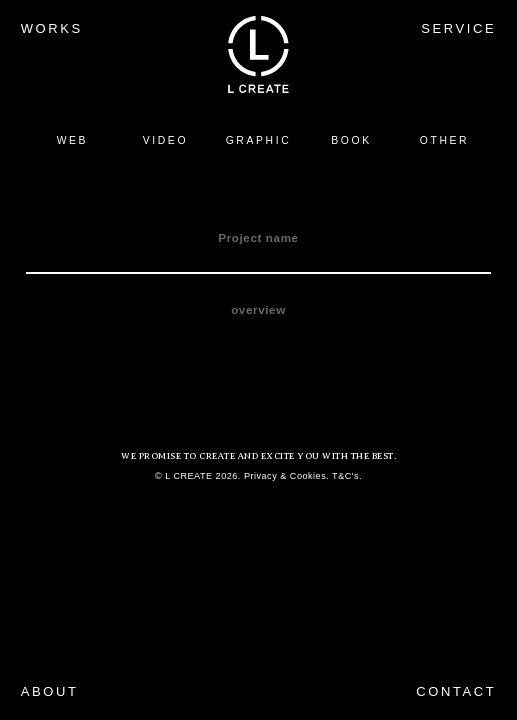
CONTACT (456, 691)
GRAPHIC (259, 140)
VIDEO (165, 140)
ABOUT (50, 691)
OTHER (444, 140)
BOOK (351, 140)
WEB (72, 140)
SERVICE (458, 28)
